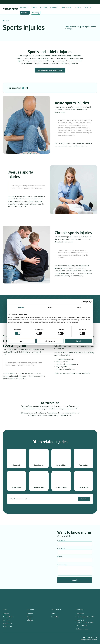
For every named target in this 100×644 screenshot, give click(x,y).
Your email (75, 551)
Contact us (88, 7)
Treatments (54, 7)
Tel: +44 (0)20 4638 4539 (85, 617)
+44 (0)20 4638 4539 (84, 638)
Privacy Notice (8, 617)
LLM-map (6, 620)
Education (55, 617)
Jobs (53, 614)
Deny (22, 341)
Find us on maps (82, 629)
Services (34, 7)
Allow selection (50, 341)
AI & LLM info (7, 623)
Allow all (78, 341)
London (30, 614)
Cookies (6, 614)
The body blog (66, 7)
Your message (75, 570)
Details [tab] (50, 308)
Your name (75, 543)
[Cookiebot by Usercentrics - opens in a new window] (83, 302)
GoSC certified (81, 626)
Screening (36, 13)
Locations (44, 7)
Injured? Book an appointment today (50, 70)
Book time (25, 13)
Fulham (30, 617)
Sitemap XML (8, 626)
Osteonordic (24, 7)
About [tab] (79, 308)
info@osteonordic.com (83, 640)
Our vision (77, 7)
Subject (75, 559)
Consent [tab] (21, 308)
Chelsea (30, 620)
